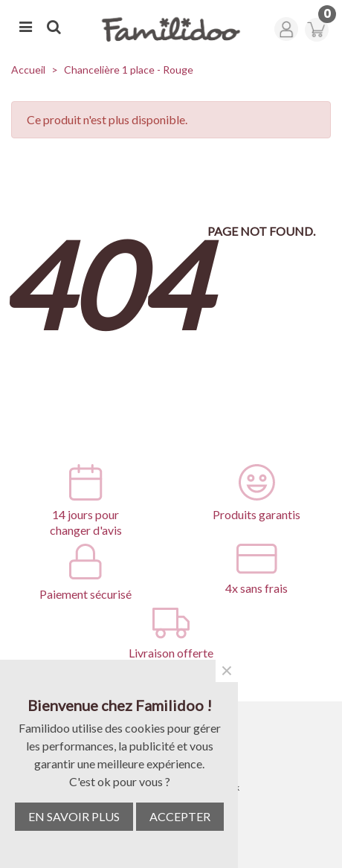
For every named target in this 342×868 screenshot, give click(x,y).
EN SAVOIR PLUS (74, 816)
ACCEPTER (180, 816)
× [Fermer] (227, 671)
